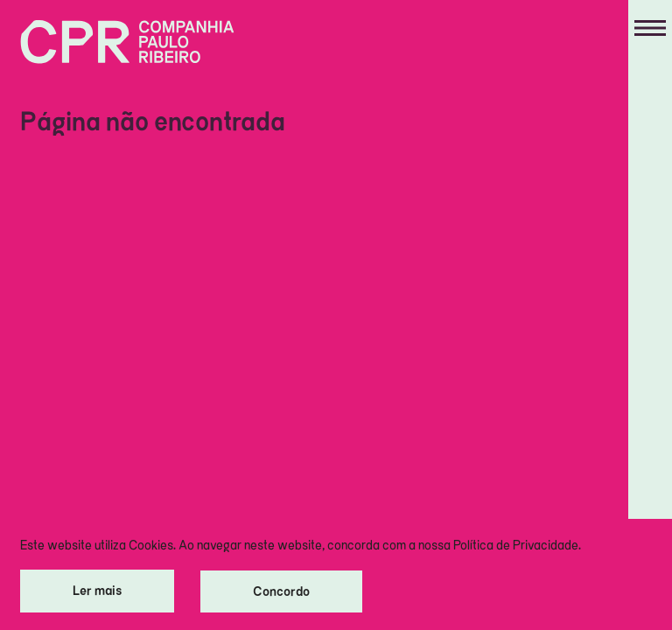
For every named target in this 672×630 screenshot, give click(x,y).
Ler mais (97, 590)
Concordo (281, 591)
